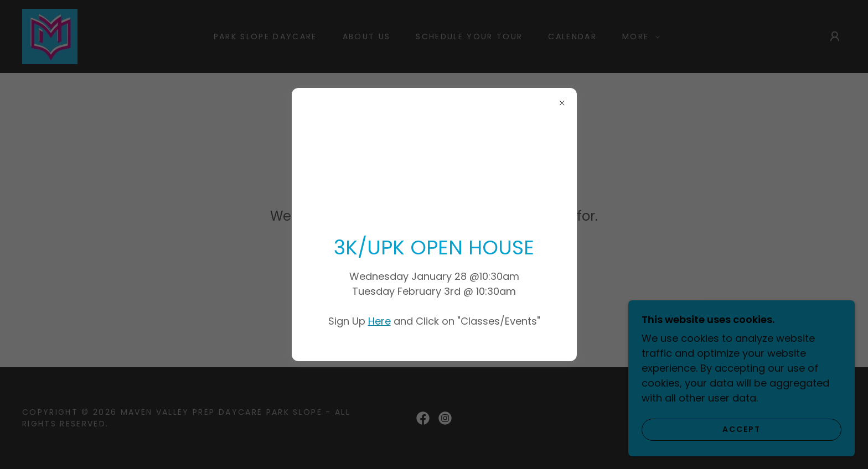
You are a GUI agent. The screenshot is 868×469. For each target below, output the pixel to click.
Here (379, 321)
